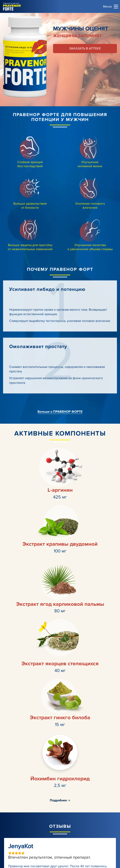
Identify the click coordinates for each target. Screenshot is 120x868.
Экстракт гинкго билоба (60, 718)
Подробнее (60, 800)
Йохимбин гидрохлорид (60, 779)
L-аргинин (60, 490)
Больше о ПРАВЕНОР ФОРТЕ (60, 412)
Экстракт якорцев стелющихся (60, 664)
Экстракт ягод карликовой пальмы (60, 604)
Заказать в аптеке (85, 48)
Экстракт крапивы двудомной (60, 544)
